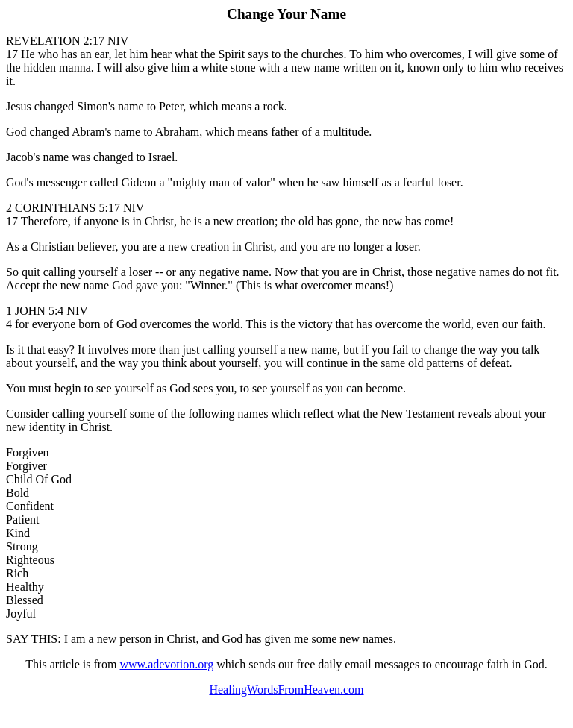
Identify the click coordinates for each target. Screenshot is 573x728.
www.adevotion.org (167, 664)
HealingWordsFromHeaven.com (286, 690)
